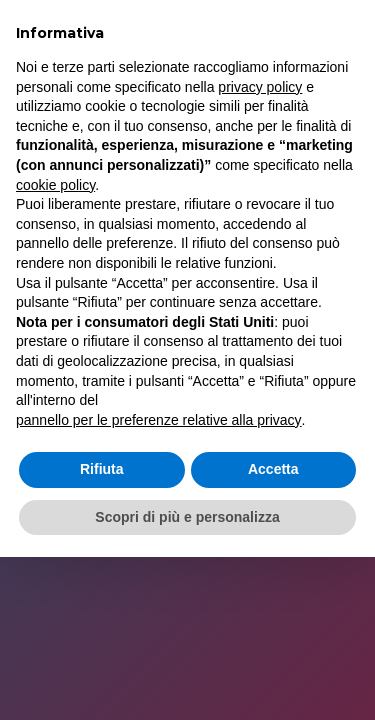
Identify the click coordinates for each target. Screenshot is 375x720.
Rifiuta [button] (102, 469)
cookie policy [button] (55, 185)
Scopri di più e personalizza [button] (187, 517)
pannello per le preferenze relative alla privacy (159, 420)
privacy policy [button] (260, 87)
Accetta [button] (273, 469)
